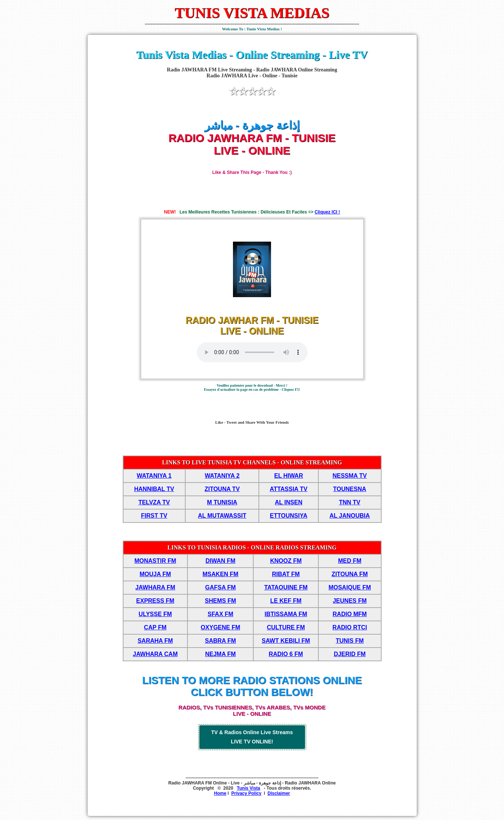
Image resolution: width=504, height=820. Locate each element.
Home (220, 793)
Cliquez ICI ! (327, 212)
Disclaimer (279, 793)
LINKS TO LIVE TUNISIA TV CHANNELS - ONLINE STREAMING (252, 462)
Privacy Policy (246, 793)
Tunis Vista (249, 788)
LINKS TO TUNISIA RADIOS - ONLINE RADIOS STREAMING (252, 547)
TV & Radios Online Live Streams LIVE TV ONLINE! (252, 737)
